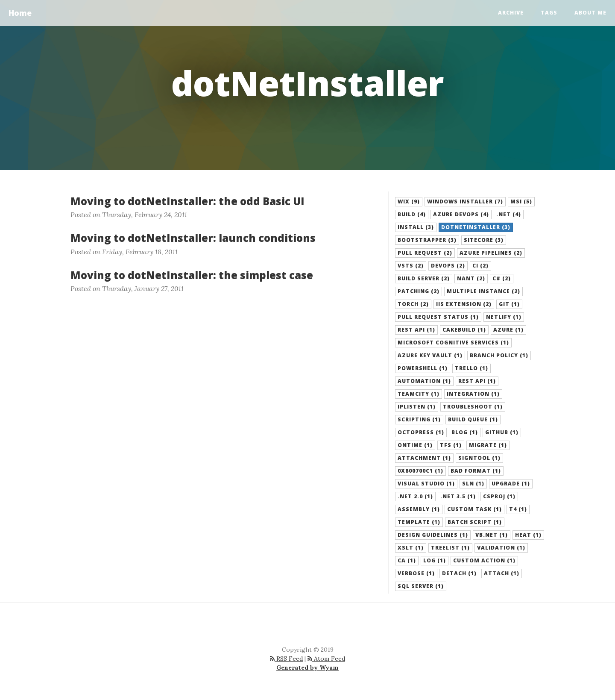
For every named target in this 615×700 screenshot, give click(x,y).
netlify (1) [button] (504, 317)
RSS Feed (286, 659)
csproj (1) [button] (499, 496)
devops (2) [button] (448, 266)
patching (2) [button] (419, 291)
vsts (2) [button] (411, 266)
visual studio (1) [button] (426, 484)
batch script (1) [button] (475, 522)
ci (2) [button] (480, 266)
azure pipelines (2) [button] (491, 253)
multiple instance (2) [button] (483, 291)
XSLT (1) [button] (411, 548)
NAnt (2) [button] (471, 278)
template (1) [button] (419, 522)
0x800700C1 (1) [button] (420, 471)
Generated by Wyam (307, 668)
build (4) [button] (412, 214)
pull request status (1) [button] (438, 317)
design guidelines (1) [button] (433, 535)
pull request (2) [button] (425, 253)
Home (20, 13)
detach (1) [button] (459, 573)
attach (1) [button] (502, 573)
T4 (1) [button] (518, 509)
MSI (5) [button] (521, 201)
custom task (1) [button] (474, 509)
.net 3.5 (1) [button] (458, 496)
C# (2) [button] (502, 278)
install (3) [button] (416, 227)
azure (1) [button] (508, 330)
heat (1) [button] (528, 535)
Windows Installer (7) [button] (465, 201)
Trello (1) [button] (471, 368)
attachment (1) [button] (424, 458)
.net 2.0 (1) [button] (415, 496)
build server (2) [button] (424, 278)
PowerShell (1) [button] (423, 368)
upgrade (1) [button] (511, 484)
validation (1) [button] (501, 548)
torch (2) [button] (413, 304)
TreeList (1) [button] (450, 548)
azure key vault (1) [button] (430, 355)
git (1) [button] (509, 304)
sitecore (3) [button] (484, 240)
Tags (549, 13)
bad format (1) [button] (476, 471)
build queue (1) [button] (473, 419)
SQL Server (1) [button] (421, 586)
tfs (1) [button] (451, 445)
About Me (590, 13)
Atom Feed (326, 659)
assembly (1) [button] (419, 509)
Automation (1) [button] (424, 381)
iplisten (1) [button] (417, 407)
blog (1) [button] (465, 432)
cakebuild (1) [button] (464, 330)
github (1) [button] (502, 432)
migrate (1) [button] (488, 445)
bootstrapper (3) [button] (427, 240)
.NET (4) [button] (509, 214)
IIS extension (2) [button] (464, 304)
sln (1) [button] (473, 484)
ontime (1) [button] (415, 445)
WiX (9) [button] (409, 201)
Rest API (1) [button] (477, 381)
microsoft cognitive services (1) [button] (453, 343)
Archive (511, 13)
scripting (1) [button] (419, 419)
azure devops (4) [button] (461, 214)
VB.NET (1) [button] (492, 535)
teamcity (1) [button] (419, 394)
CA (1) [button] (407, 560)
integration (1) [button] (473, 394)
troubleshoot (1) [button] (473, 407)
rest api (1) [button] (416, 330)
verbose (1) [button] (416, 573)
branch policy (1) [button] (499, 355)
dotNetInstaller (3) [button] (476, 227)
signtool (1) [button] (479, 458)
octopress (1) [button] (421, 432)
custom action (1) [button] (484, 560)
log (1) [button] (435, 560)
